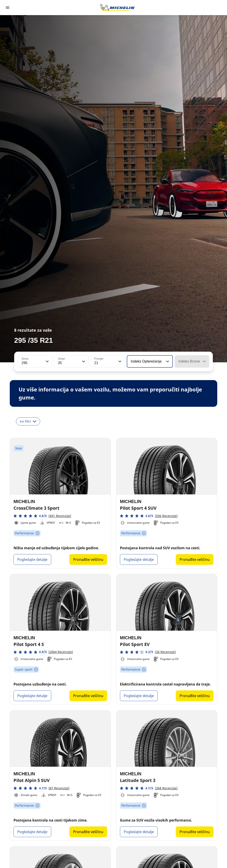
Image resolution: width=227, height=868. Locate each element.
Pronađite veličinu (88, 559)
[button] (47, 361)
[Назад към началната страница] (117, 8)
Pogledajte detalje (32, 559)
